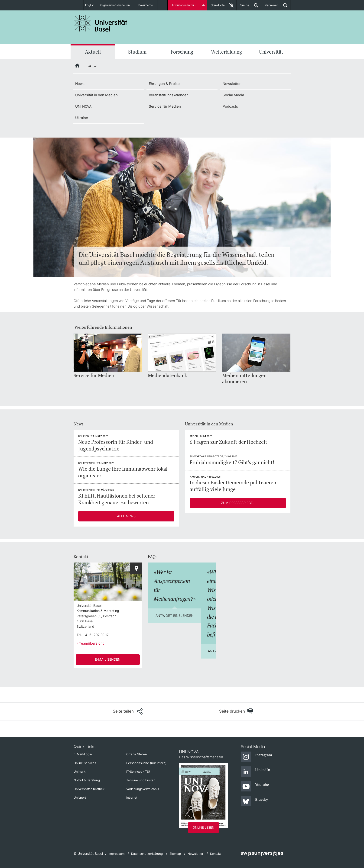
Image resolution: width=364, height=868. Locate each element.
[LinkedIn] (255, 772)
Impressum (117, 854)
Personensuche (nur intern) (146, 763)
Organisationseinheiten (118, 5)
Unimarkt (80, 772)
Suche (243, 7)
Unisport (80, 797)
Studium (137, 52)
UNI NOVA (83, 106)
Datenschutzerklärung (147, 854)
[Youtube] (255, 787)
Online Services (85, 763)
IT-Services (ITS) (138, 772)
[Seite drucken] (236, 711)
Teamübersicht (91, 643)
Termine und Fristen (141, 780)
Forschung (182, 52)
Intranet (132, 797)
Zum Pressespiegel (238, 503)
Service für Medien (165, 106)
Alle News (126, 516)
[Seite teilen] (128, 711)
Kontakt (215, 854)
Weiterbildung (226, 52)
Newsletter (232, 84)
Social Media (233, 95)
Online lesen (203, 827)
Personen (270, 7)
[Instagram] (256, 757)
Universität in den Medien (96, 95)
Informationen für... (185, 5)
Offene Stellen (137, 754)
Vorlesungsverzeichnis (143, 789)
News (80, 84)
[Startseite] (78, 66)
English (90, 5)
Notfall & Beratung (87, 780)
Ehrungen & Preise (164, 84)
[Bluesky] (254, 801)
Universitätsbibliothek (89, 789)
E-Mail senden (108, 659)
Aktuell (93, 52)
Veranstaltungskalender (168, 95)
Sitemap (175, 854)
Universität (271, 52)
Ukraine (82, 118)
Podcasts (230, 106)
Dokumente (148, 5)
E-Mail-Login (83, 754)
